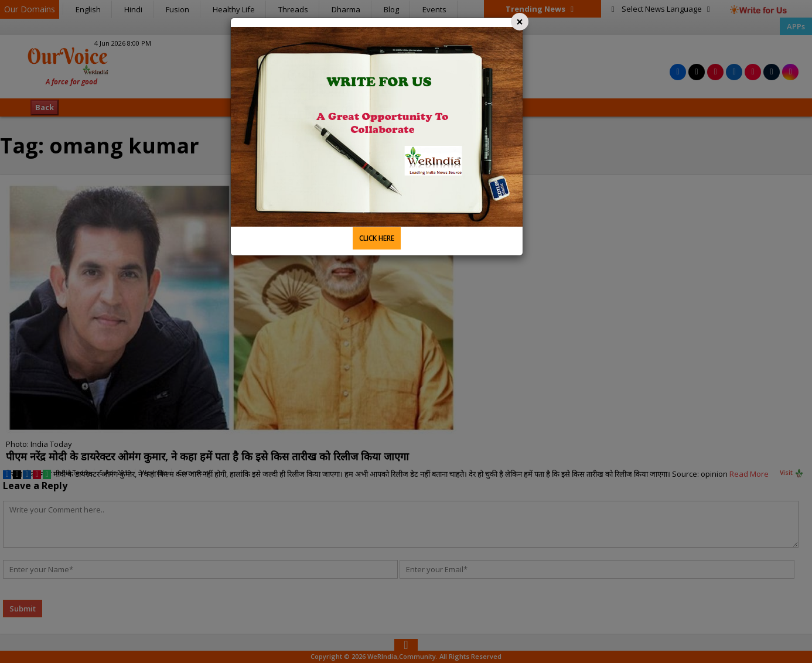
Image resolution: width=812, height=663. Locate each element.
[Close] (520, 22)
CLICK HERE (377, 238)
